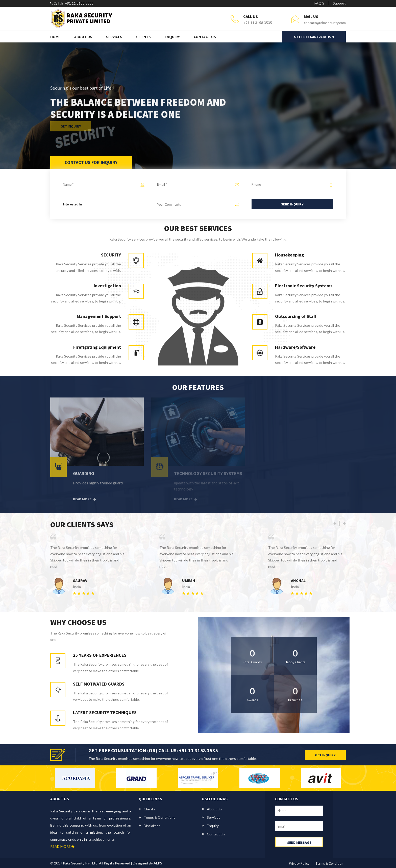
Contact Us (205, 37)
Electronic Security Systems (304, 286)
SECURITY (111, 255)
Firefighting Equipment (97, 347)
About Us (83, 37)
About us (214, 809)
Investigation (107, 286)
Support (339, 3)
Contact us (216, 834)
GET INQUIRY (325, 755)
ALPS (158, 863)
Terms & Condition (329, 863)
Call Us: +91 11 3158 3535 (72, 3)
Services (114, 37)
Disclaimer (152, 826)
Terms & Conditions (159, 817)
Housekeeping (289, 255)
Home (55, 37)
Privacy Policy (299, 863)
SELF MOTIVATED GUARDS (99, 684)
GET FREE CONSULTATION (314, 37)
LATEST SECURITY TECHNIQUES (105, 712)
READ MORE (62, 846)
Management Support (99, 316)
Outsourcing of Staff (296, 316)
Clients (143, 37)
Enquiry (172, 37)
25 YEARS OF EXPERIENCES (100, 655)
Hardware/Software (295, 347)
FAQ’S (319, 3)
